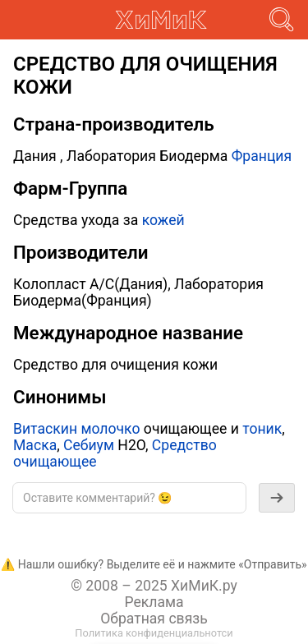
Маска (35, 445)
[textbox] (129, 498)
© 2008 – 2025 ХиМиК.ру (154, 586)
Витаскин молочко (76, 429)
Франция (262, 156)
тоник (262, 429)
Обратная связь (154, 619)
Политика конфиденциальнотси (154, 633)
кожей (163, 220)
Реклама (154, 602)
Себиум (89, 445)
